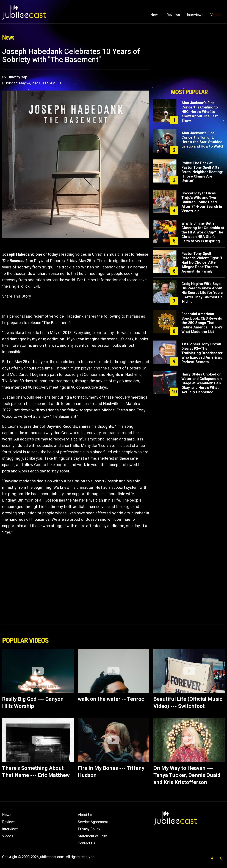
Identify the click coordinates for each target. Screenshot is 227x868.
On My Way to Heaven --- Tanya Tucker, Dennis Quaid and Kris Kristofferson (187, 775)
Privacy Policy (89, 829)
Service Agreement (93, 822)
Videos (216, 15)
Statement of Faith (92, 836)
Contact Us (86, 843)
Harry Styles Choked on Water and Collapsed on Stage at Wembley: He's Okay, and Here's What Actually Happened (202, 383)
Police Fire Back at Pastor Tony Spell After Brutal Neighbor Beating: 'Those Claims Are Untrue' (202, 172)
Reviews (173, 15)
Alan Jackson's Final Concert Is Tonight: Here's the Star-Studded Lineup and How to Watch (203, 140)
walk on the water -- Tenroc (111, 699)
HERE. (36, 286)
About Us (85, 815)
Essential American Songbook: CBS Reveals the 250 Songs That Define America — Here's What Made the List (202, 323)
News (155, 15)
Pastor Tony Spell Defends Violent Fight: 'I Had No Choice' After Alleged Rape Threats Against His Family (202, 262)
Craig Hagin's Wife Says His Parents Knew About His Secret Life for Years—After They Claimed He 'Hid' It (202, 293)
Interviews (195, 15)
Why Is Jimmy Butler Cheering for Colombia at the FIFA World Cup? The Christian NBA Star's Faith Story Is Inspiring (203, 232)
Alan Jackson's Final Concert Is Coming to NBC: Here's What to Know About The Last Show (200, 112)
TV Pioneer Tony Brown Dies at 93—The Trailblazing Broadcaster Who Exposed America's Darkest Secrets (202, 353)
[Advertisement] (189, 67)
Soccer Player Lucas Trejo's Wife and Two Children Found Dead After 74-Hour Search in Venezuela (202, 202)
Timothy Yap (17, 77)
